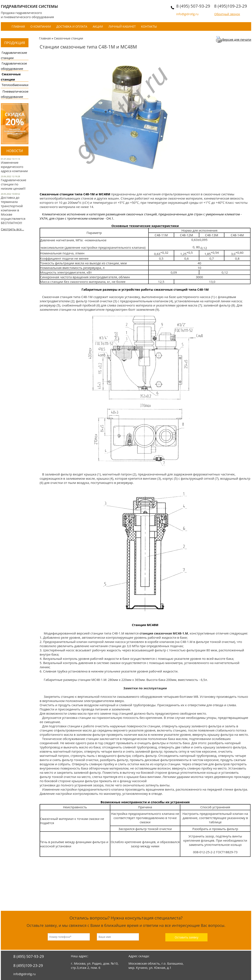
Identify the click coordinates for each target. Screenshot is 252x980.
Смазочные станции (69, 38)
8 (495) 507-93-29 (193, 6)
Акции (98, 26)
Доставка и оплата (72, 26)
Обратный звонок (227, 14)
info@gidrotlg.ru (187, 14)
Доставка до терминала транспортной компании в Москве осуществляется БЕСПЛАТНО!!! (13, 210)
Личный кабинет (122, 26)
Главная (18, 26)
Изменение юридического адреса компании (14, 167)
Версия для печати (237, 39)
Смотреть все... (12, 229)
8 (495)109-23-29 (230, 6)
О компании (41, 26)
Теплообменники (15, 85)
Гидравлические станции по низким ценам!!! (14, 184)
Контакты (149, 26)
